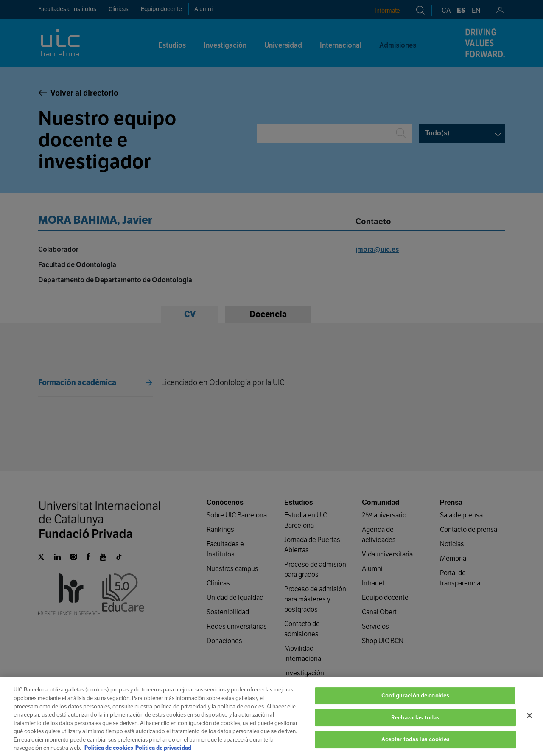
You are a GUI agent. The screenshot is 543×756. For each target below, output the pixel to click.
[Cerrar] (529, 725)
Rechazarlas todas (415, 726)
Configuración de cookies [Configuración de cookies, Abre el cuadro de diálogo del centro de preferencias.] (415, 704)
